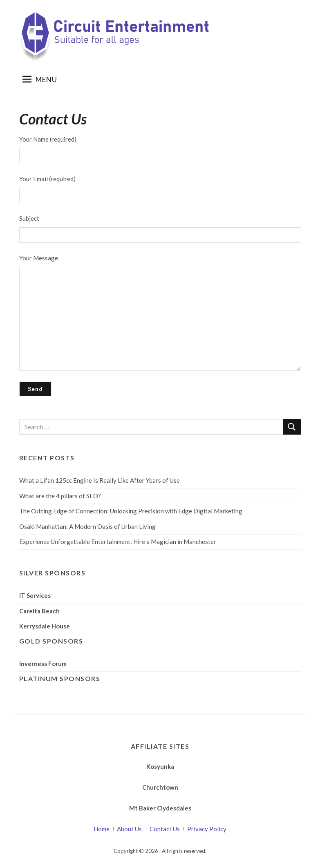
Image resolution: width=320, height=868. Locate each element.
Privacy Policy (207, 829)
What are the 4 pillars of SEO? (60, 496)
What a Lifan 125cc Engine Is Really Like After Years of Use (100, 480)
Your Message (160, 312)
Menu (40, 79)
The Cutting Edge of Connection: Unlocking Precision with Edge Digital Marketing (131, 511)
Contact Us (165, 829)
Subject (160, 229)
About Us (129, 829)
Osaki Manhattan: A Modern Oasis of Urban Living (87, 526)
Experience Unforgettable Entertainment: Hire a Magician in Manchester (118, 542)
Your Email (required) (160, 189)
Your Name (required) (160, 150)
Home (102, 829)
